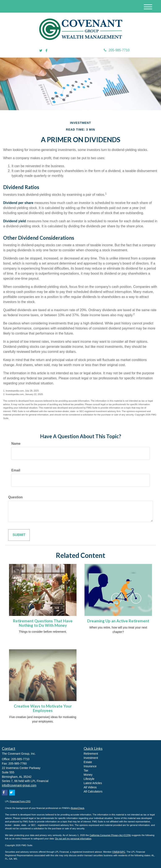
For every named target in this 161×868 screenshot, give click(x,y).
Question (15, 497)
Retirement (91, 754)
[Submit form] (19, 535)
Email (16, 470)
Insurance (90, 766)
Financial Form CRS (20, 801)
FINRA (116, 852)
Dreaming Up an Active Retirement (118, 621)
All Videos (90, 787)
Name (16, 444)
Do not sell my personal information (73, 839)
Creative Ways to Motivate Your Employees (43, 708)
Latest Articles (93, 783)
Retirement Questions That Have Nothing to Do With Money (43, 623)
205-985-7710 (117, 50)
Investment (91, 758)
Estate (88, 762)
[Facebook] (46, 51)
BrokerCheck (78, 808)
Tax (86, 770)
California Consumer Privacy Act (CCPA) (110, 835)
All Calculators (93, 791)
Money (88, 775)
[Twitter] (41, 51)
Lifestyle (89, 779)
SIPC (123, 852)
